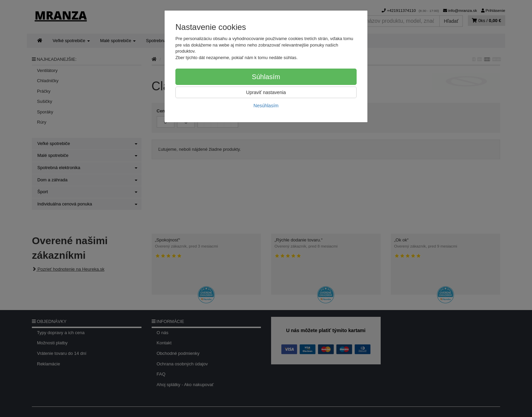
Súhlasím (266, 77)
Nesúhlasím (266, 106)
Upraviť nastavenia (266, 92)
